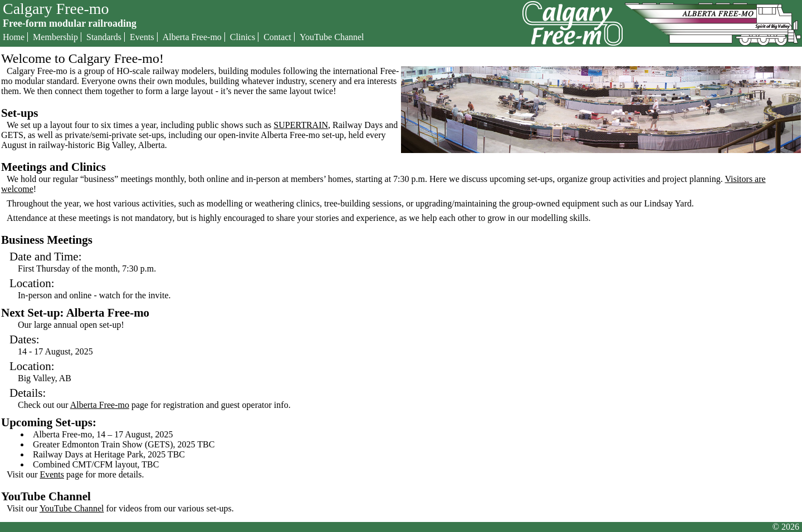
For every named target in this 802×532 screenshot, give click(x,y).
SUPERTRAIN (301, 125)
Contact (277, 37)
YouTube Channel (332, 37)
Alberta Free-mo (192, 37)
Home (14, 37)
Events (142, 37)
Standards (104, 37)
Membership (55, 37)
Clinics (243, 37)
